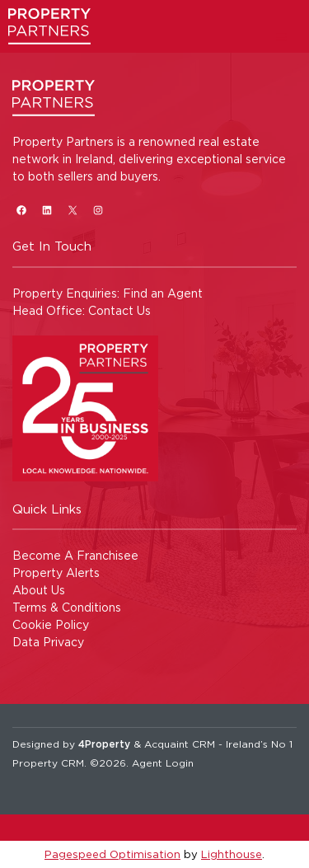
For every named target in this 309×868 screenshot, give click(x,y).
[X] (72, 210)
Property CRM (48, 763)
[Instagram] (98, 210)
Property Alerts (56, 572)
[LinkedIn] (47, 210)
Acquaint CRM (180, 744)
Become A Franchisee (75, 555)
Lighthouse (232, 854)
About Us (39, 590)
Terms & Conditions (67, 607)
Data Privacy (48, 642)
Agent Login (163, 763)
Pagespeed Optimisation (112, 854)
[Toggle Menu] (281, 37)
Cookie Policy (51, 624)
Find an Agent (163, 293)
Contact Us (119, 310)
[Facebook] (21, 210)
